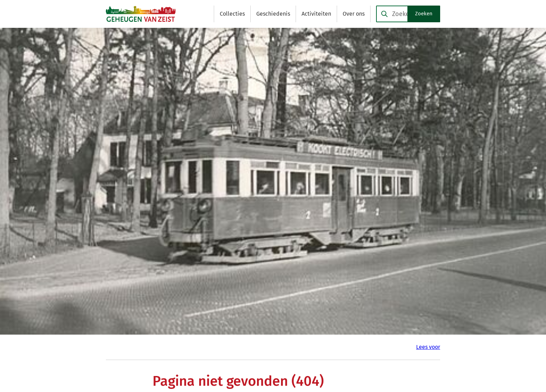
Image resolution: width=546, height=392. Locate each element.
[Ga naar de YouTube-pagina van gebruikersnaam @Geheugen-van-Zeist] (368, 338)
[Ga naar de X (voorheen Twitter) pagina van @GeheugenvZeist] (363, 325)
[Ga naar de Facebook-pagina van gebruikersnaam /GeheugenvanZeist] (365, 312)
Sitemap (203, 124)
